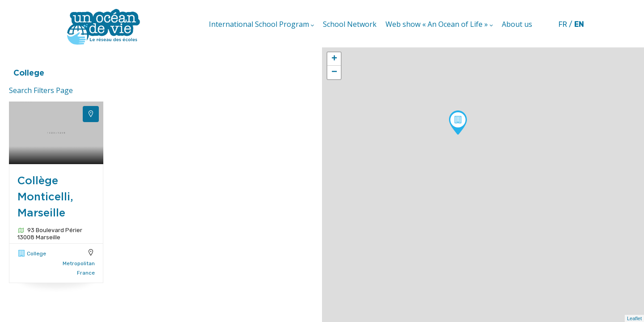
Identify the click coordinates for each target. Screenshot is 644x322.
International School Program (261, 25)
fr (563, 24)
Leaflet (634, 318)
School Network (350, 24)
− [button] (334, 72)
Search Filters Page (41, 90)
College (36, 254)
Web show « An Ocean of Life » (439, 25)
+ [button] (334, 59)
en (579, 24)
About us (517, 24)
